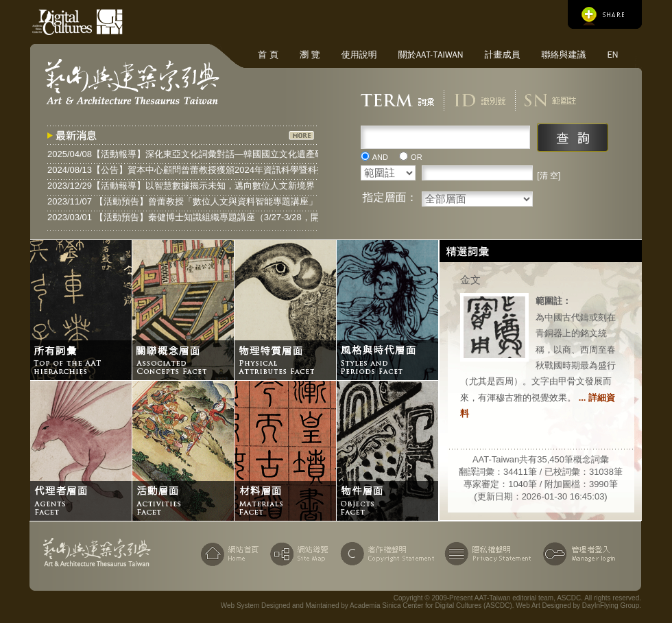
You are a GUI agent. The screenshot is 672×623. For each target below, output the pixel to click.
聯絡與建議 (563, 55)
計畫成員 (502, 55)
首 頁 (268, 55)
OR (417, 157)
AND (380, 157)
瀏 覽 (310, 55)
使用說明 (359, 55)
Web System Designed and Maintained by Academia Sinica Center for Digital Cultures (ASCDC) (367, 606)
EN (612, 55)
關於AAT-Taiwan (431, 55)
